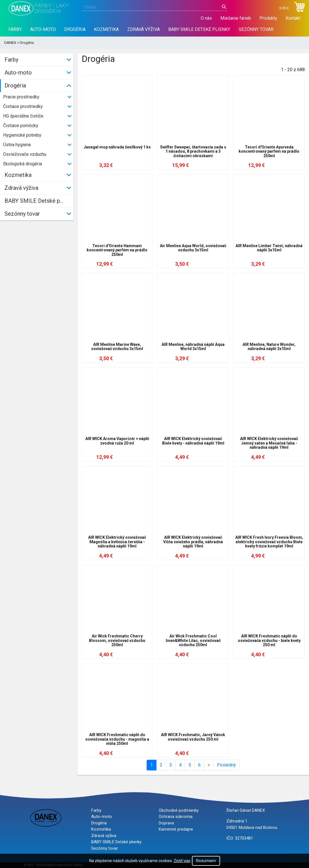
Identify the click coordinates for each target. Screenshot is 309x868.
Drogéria (75, 29)
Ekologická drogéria (23, 164)
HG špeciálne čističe (23, 116)
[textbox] (155, 7)
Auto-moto (43, 29)
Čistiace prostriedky (23, 106)
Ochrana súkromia (176, 817)
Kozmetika (106, 29)
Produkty (268, 18)
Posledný (226, 765)
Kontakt (293, 18)
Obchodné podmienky (179, 810)
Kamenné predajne (176, 829)
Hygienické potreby (22, 135)
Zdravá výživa (144, 29)
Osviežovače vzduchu (25, 154)
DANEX (10, 43)
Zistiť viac (182, 861)
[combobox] (155, 7)
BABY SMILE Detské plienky (199, 29)
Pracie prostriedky (21, 97)
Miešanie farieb (236, 18)
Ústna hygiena (17, 145)
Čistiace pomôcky (21, 126)
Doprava (166, 823)
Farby (15, 29)
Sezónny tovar (256, 29)
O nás (206, 18)
